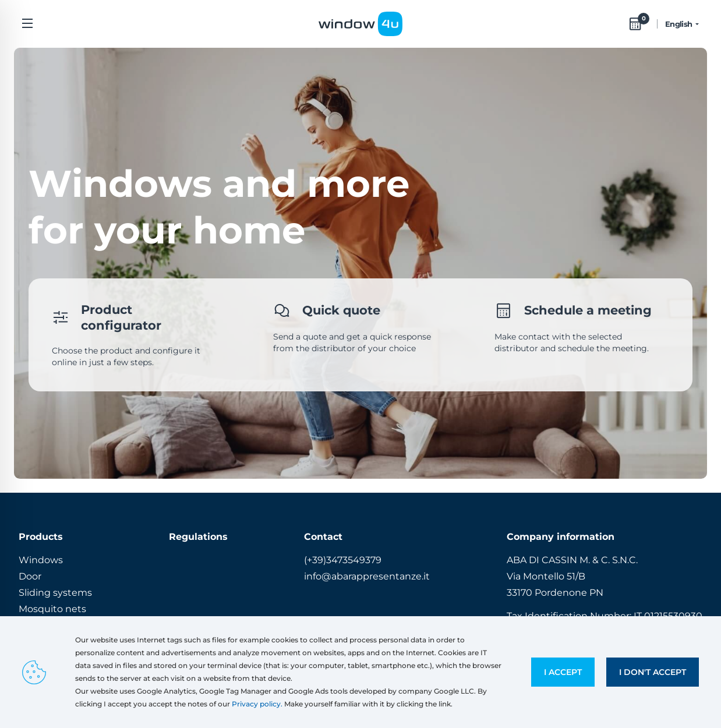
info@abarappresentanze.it (367, 576)
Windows (41, 560)
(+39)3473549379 (343, 560)
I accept (563, 672)
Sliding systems (55, 593)
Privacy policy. (257, 704)
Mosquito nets (52, 609)
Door (30, 576)
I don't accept (653, 672)
